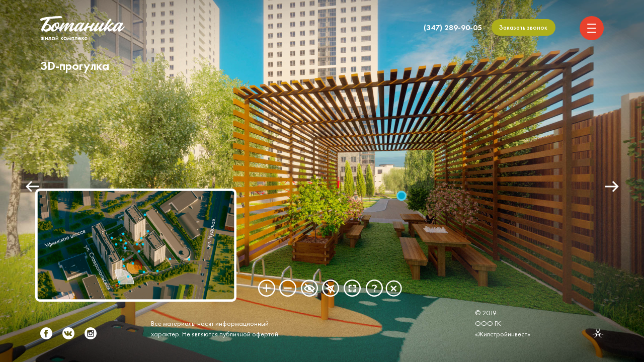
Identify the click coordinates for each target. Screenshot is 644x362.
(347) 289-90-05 (453, 27)
